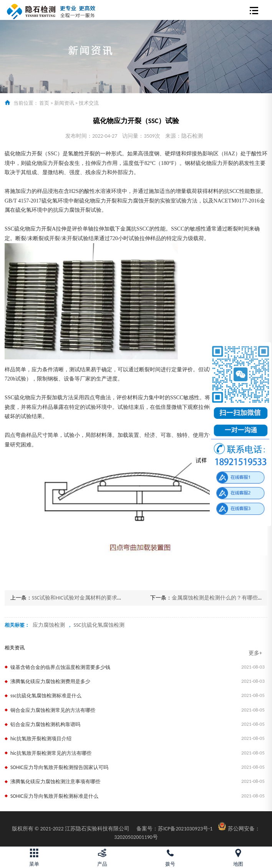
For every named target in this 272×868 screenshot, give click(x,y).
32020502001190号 (136, 837)
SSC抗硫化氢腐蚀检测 (99, 625)
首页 (44, 103)
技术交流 (89, 103)
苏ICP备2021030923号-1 (175, 829)
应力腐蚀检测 (49, 625)
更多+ (255, 653)
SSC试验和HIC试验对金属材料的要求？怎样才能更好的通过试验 (107, 598)
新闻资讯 (64, 103)
